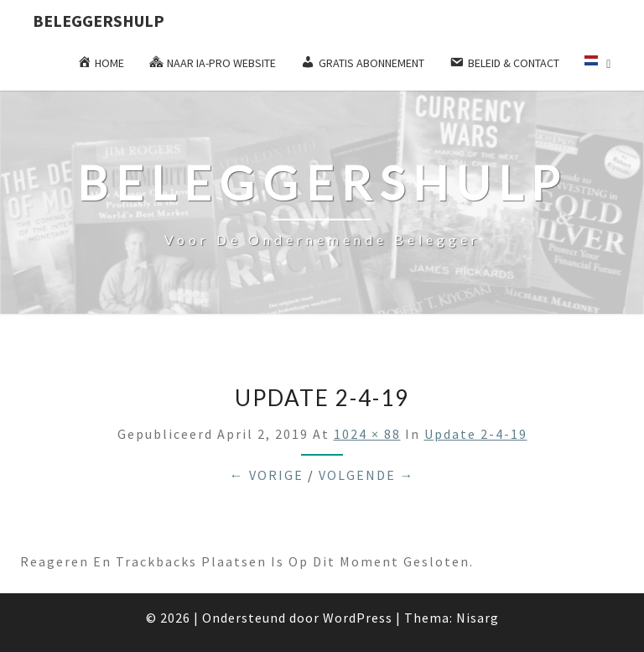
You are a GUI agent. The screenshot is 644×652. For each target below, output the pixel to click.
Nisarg (478, 618)
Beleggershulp (99, 21)
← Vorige (267, 475)
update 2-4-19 (476, 434)
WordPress (358, 618)
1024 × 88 (367, 434)
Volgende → (367, 475)
